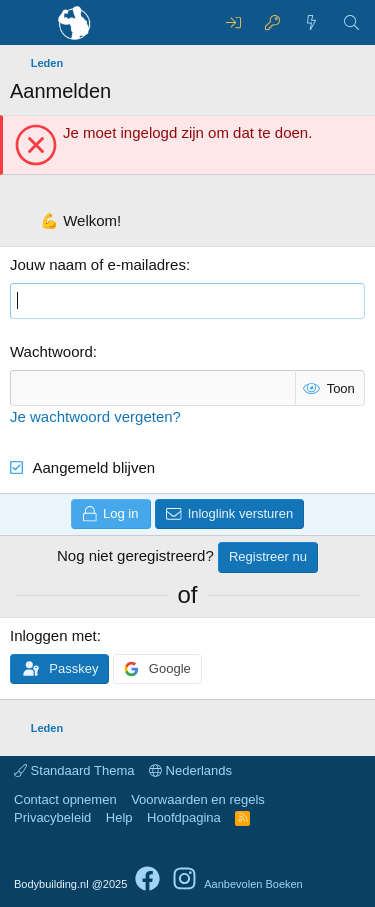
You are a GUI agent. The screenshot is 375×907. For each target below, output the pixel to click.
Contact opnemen (65, 799)
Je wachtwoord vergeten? (95, 416)
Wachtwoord (51, 351)
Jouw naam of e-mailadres (98, 264)
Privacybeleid (52, 817)
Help (119, 817)
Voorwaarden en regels (198, 799)
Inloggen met (53, 635)
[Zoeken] (351, 22)
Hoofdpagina (184, 817)
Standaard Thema (74, 770)
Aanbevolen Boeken (253, 884)
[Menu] (27, 23)
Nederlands (190, 770)
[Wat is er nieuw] (311, 22)
